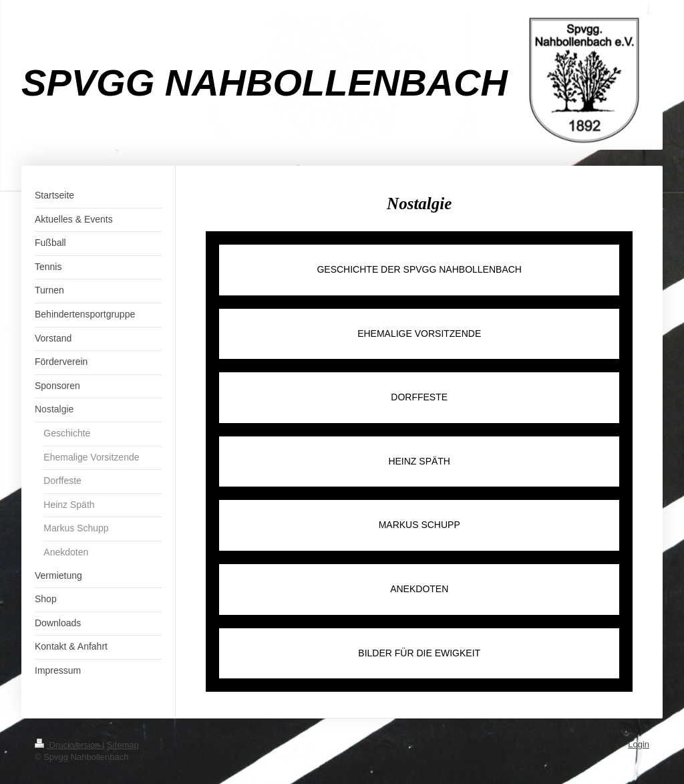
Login (639, 744)
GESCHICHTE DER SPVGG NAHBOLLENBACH (419, 269)
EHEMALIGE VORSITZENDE (419, 334)
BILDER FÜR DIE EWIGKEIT (419, 653)
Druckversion (68, 745)
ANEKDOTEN (419, 589)
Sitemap (123, 745)
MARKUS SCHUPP (419, 525)
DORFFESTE (419, 397)
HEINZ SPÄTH (419, 461)
